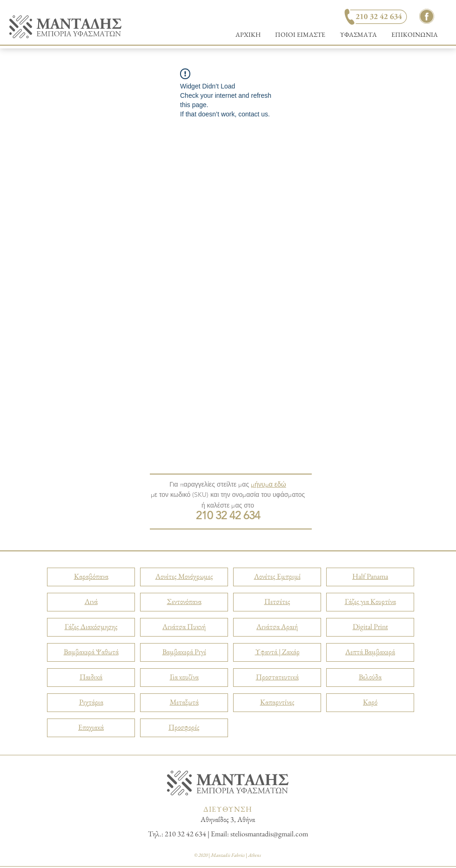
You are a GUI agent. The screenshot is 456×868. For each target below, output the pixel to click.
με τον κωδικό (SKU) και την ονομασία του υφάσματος (228, 495)
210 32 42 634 (228, 515)
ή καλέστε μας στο (228, 505)
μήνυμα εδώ (268, 484)
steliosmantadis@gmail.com (269, 834)
